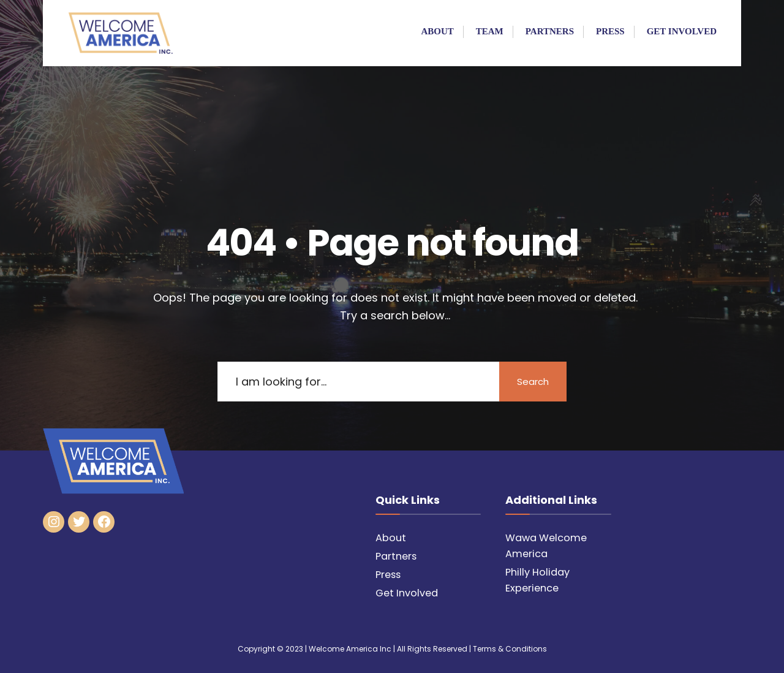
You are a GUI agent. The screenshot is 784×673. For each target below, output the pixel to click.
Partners (550, 31)
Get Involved (682, 31)
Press (610, 31)
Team (490, 31)
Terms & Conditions (510, 649)
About (437, 31)
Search (533, 382)
